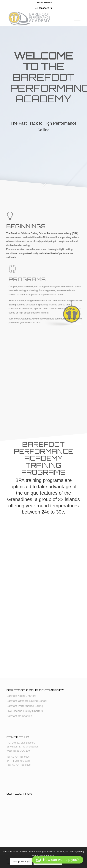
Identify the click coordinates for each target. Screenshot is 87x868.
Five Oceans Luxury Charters (25, 711)
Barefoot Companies (19, 716)
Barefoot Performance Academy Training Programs (44, 458)
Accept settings (21, 862)
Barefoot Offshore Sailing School (27, 701)
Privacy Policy (44, 3)
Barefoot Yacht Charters (21, 696)
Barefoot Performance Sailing (25, 706)
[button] (58, 860)
